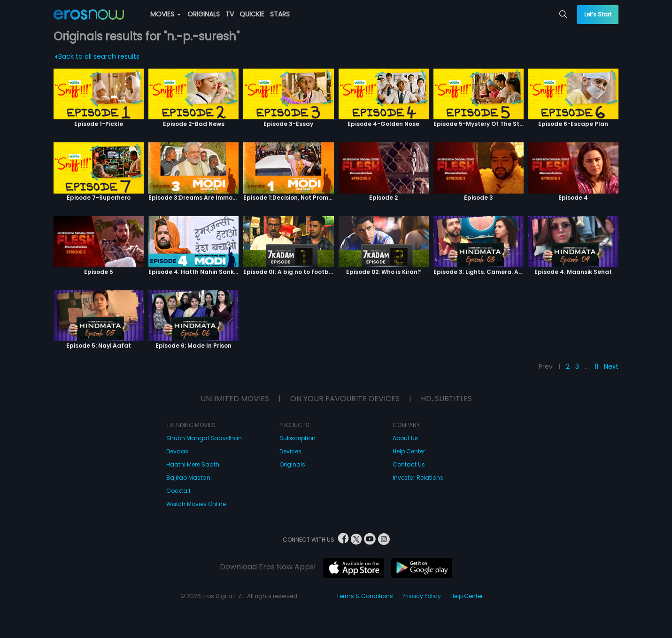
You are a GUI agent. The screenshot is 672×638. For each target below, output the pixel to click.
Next (611, 366)
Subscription (297, 438)
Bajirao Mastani (189, 478)
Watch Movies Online (196, 504)
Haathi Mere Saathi (193, 464)
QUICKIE (252, 14)
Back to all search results (97, 56)
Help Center (409, 451)
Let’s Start (598, 14)
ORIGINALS (204, 14)
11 (596, 366)
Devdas (177, 451)
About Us (405, 438)
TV (230, 14)
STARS (280, 14)
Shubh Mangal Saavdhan (204, 438)
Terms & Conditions (365, 596)
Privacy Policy (422, 596)
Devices (290, 451)
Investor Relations (418, 478)
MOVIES (165, 14)
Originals (292, 464)
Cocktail (178, 491)
